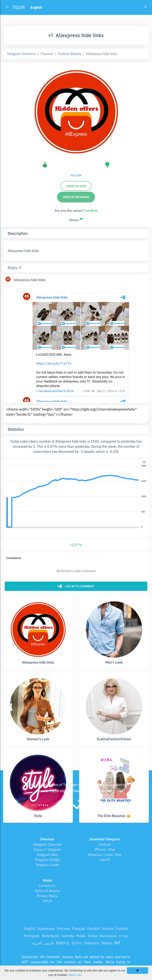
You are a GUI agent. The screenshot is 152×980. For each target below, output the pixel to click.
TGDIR (19, 7)
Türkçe (93, 936)
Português (32, 936)
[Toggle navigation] (145, 7)
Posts (13, 268)
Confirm (91, 211)
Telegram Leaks (47, 865)
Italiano (108, 929)
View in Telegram (76, 197)
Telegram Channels (47, 844)
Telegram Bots (47, 855)
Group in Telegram (47, 850)
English (30, 929)
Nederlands (50, 936)
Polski (81, 936)
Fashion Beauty (70, 54)
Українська (46, 929)
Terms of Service (47, 891)
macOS (105, 860)
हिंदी (117, 943)
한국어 (77, 943)
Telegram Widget (47, 860)
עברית (124, 936)
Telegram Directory (21, 54)
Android (105, 844)
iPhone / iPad (105, 850)
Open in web (76, 186)
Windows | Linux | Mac (105, 855)
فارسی (49, 943)
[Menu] (144, 462)
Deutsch (93, 929)
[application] (76, 497)
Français (79, 929)
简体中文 (63, 943)
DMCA (47, 901)
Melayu (107, 943)
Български (108, 936)
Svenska (68, 936)
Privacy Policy (47, 896)
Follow (76, 175)
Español (122, 929)
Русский (63, 929)
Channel (47, 54)
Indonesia (92, 943)
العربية (37, 943)
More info (75, 975)
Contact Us (47, 886)
